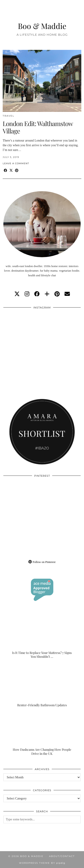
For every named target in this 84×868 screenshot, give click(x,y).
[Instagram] (23, 331)
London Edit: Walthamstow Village (38, 127)
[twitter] (17, 294)
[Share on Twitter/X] (11, 171)
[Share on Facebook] (5, 171)
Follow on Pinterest (42, 562)
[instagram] (27, 294)
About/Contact (62, 856)
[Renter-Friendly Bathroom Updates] (42, 686)
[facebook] (37, 294)
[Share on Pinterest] (17, 171)
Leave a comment (16, 163)
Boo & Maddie (42, 26)
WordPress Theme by (42, 863)
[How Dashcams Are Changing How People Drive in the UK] (42, 734)
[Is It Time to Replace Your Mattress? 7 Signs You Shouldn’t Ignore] (42, 637)
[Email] (67, 294)
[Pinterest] (23, 499)
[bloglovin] (47, 294)
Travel (9, 116)
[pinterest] (57, 294)
